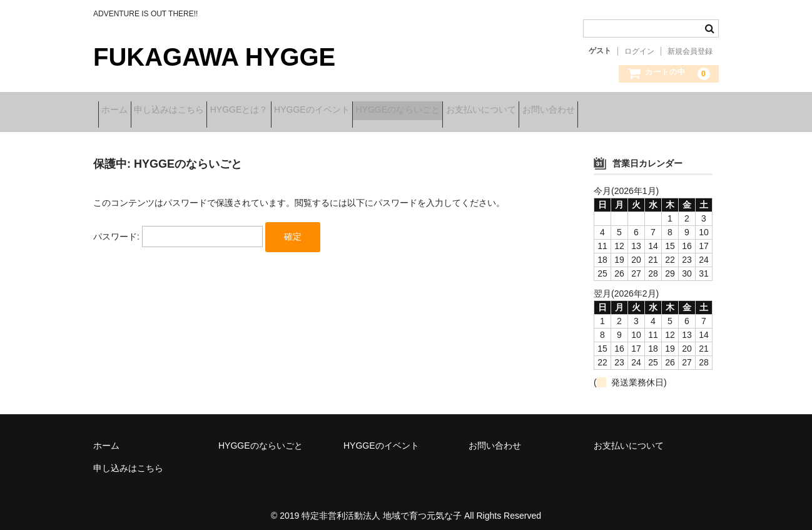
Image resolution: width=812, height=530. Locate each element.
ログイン (639, 51)
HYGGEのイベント (375, 111)
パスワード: (178, 228)
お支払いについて (584, 111)
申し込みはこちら (193, 111)
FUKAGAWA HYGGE (214, 57)
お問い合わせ (671, 111)
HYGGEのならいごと (481, 111)
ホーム (119, 111)
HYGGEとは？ (283, 111)
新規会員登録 (690, 51)
